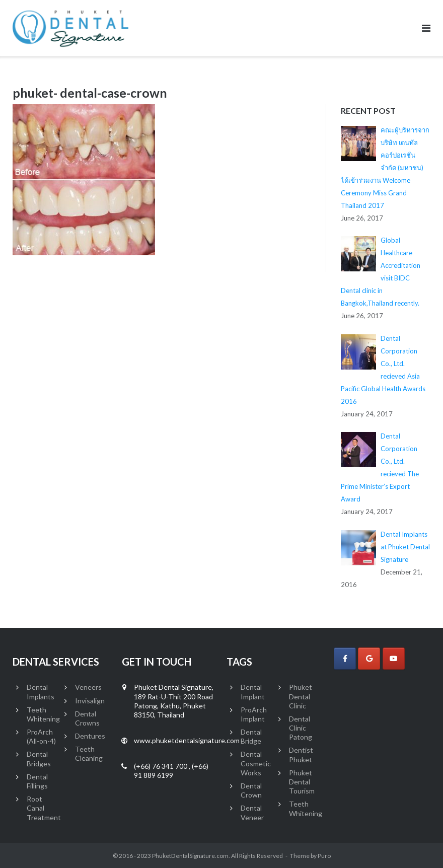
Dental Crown (251, 790)
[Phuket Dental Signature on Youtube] (394, 659)
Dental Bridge (251, 736)
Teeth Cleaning (89, 753)
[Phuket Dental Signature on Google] (369, 659)
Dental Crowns (87, 718)
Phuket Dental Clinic (301, 696)
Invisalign (90, 701)
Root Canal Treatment (44, 808)
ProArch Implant (254, 714)
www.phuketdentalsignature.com (187, 740)
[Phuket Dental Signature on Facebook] (345, 659)
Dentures (90, 736)
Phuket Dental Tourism (302, 782)
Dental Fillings (37, 781)
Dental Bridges (39, 758)
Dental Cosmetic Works (256, 763)
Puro (324, 856)
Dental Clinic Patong (301, 728)
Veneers (88, 687)
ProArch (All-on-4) (41, 736)
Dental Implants (41, 692)
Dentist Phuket (301, 754)
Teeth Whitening (43, 714)
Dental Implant (253, 692)
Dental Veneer (252, 812)
